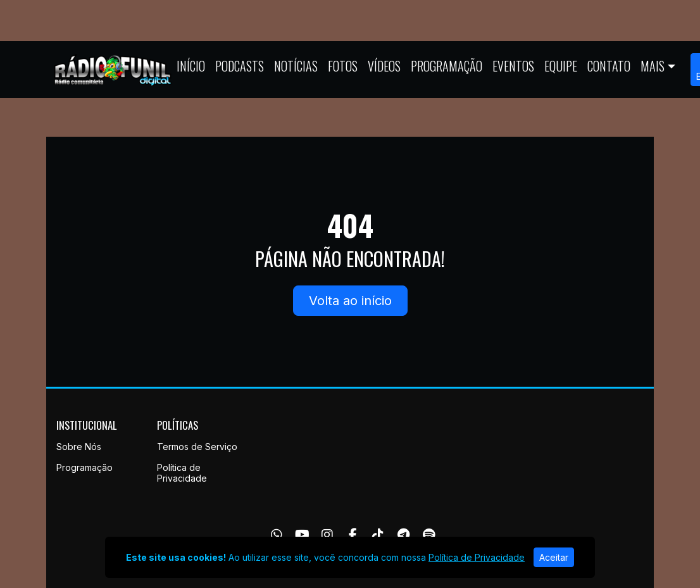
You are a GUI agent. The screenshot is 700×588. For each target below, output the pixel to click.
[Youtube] (302, 535)
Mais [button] (653, 66)
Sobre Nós (79, 447)
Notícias (296, 66)
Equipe (561, 66)
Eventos (513, 66)
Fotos (343, 66)
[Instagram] (327, 535)
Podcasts (240, 66)
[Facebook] (353, 535)
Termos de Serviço (197, 447)
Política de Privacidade (182, 473)
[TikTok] (378, 535)
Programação (447, 66)
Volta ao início (350, 301)
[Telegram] (403, 535)
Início (191, 66)
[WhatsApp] (277, 535)
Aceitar (554, 557)
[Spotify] (429, 535)
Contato (609, 66)
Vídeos (384, 66)
